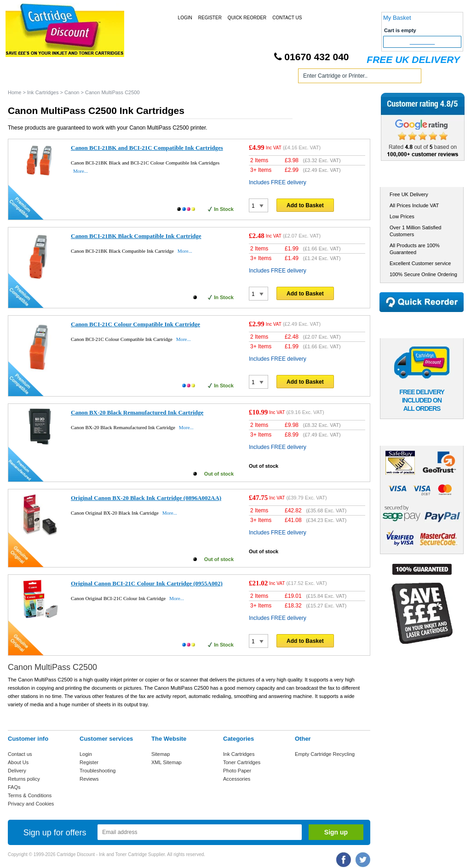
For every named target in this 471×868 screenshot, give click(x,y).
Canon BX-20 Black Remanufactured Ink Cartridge (137, 412)
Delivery (17, 771)
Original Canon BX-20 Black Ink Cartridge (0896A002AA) (146, 498)
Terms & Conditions (30, 795)
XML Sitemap (167, 762)
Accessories (237, 779)
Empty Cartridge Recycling (325, 754)
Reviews (89, 779)
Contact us (20, 754)
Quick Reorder (247, 18)
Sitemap (161, 754)
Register (210, 18)
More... (80, 171)
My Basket (397, 18)
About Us (18, 762)
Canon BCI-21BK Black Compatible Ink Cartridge (136, 236)
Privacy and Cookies (31, 804)
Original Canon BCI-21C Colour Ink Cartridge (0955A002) (147, 583)
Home (26, 77)
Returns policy (24, 779)
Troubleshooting (98, 771)
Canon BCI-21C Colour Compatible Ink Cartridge (135, 324)
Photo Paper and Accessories (237, 77)
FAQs (14, 787)
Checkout (422, 42)
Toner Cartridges (147, 77)
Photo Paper (237, 771)
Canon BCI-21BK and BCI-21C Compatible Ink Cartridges (147, 148)
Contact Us (287, 18)
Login (185, 18)
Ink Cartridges (78, 77)
